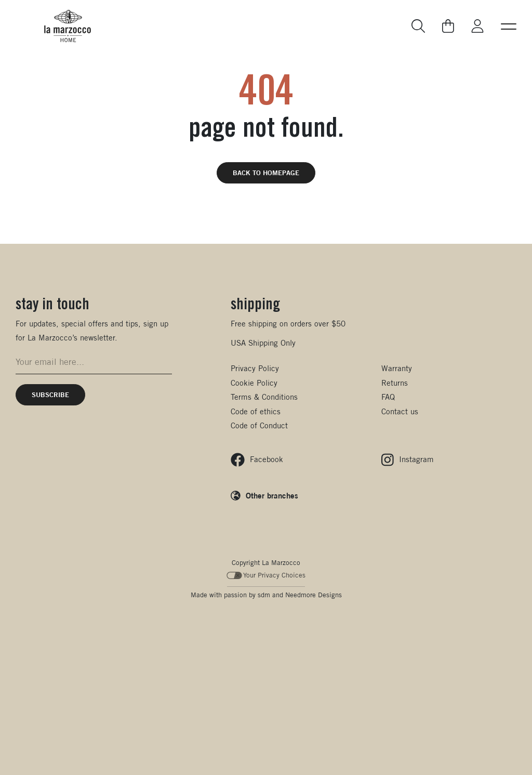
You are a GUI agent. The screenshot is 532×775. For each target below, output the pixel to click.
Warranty (397, 368)
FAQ (388, 397)
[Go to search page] (419, 26)
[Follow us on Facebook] (257, 460)
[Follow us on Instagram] (408, 460)
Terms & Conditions (264, 397)
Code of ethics (256, 411)
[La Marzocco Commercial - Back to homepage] (68, 26)
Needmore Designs (314, 595)
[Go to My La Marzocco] (477, 26)
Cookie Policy (254, 383)
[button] (509, 26)
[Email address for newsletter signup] (94, 362)
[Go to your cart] (448, 26)
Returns (395, 383)
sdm (264, 595)
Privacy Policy (255, 368)
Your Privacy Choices (266, 575)
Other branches (272, 495)
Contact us (400, 411)
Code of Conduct (259, 425)
